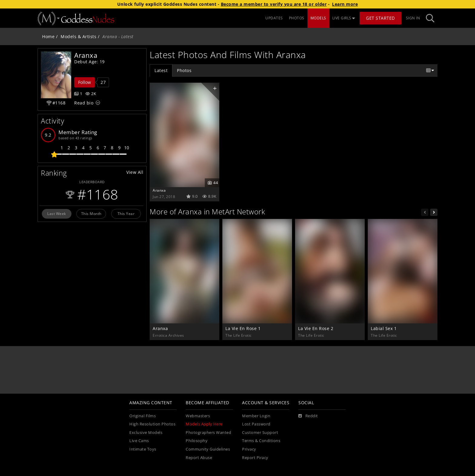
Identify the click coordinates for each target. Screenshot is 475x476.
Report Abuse (199, 458)
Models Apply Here (204, 424)
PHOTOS (297, 18)
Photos (184, 70)
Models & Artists (78, 36)
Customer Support (260, 433)
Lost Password (256, 424)
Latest (161, 70)
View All (135, 172)
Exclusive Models (146, 433)
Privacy (249, 449)
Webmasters (198, 416)
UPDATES (274, 18)
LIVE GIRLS (344, 18)
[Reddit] (308, 416)
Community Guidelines (208, 449)
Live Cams (139, 441)
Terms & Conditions (261, 441)
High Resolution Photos (152, 424)
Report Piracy (255, 458)
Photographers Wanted (208, 433)
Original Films (143, 416)
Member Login (256, 416)
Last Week (57, 213)
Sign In (413, 18)
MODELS (318, 18)
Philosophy (197, 441)
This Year (126, 213)
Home (48, 36)
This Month (91, 213)
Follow (85, 82)
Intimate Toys (143, 449)
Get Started (380, 18)
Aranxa (159, 190)
